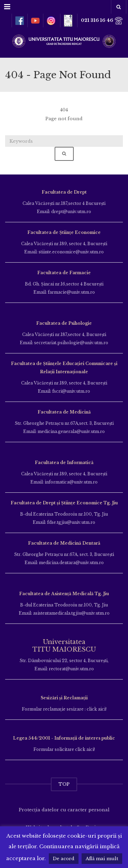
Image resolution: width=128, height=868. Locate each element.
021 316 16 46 (102, 21)
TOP (64, 784)
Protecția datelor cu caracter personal (64, 810)
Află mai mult (102, 859)
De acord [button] (64, 859)
